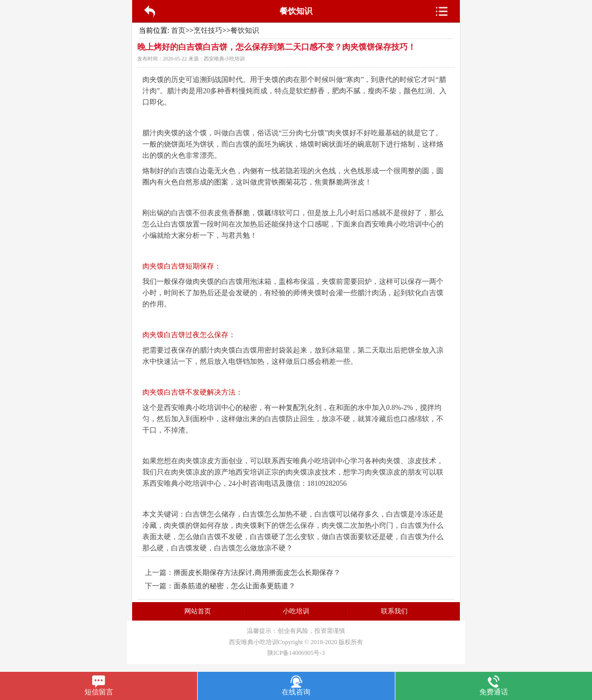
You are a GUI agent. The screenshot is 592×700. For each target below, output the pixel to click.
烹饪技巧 (208, 30)
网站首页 (198, 611)
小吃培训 (296, 611)
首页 (178, 30)
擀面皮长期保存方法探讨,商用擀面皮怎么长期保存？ (257, 573)
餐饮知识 (245, 30)
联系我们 (394, 611)
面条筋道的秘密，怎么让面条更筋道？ (235, 586)
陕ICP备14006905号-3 (296, 653)
